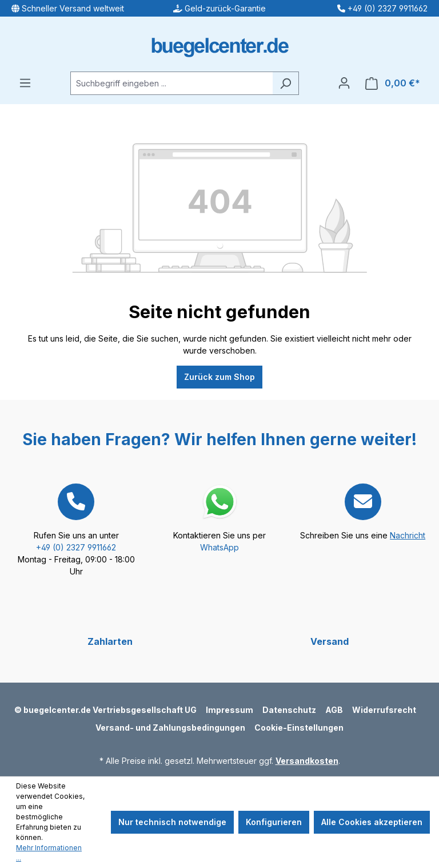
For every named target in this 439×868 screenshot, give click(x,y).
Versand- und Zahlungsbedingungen (170, 728)
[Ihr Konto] (344, 83)
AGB (334, 710)
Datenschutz (289, 710)
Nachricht (408, 535)
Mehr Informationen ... (49, 853)
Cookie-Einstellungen (299, 728)
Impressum (230, 710)
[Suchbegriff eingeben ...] (171, 83)
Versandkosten (307, 761)
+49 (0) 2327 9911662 (76, 547)
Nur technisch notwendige (172, 822)
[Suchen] (286, 83)
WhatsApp (219, 547)
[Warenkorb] (393, 83)
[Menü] (25, 83)
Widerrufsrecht (384, 710)
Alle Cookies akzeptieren (372, 822)
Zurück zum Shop (219, 377)
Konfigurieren (274, 822)
